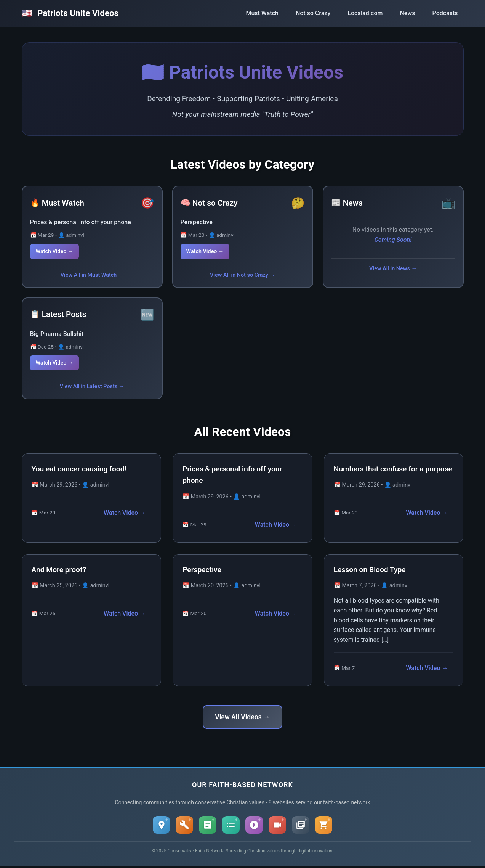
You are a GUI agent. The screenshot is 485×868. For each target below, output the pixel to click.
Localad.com (365, 13)
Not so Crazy (313, 13)
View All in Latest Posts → (92, 387)
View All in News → (393, 269)
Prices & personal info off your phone (81, 222)
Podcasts (445, 13)
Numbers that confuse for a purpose (393, 469)
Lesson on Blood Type (370, 570)
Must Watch (262, 13)
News (407, 13)
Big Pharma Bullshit (57, 334)
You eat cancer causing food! (79, 469)
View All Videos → (242, 717)
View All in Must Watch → (92, 275)
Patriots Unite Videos (70, 13)
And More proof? (59, 570)
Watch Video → (55, 252)
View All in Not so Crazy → (242, 275)
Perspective (197, 222)
